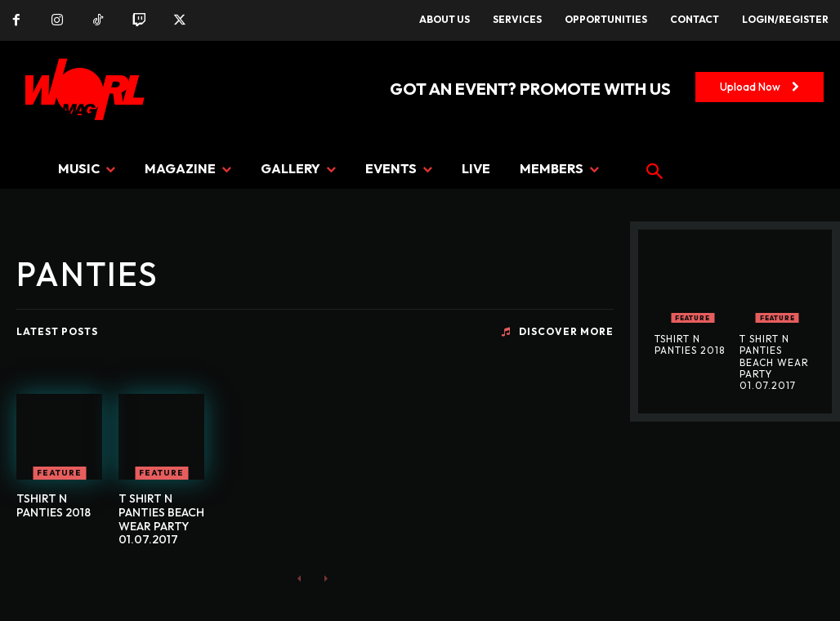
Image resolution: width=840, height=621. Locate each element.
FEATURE (59, 473)
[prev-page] (299, 578)
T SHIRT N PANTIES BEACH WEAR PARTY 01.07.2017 (161, 519)
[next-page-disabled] (326, 578)
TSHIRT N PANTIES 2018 (54, 505)
